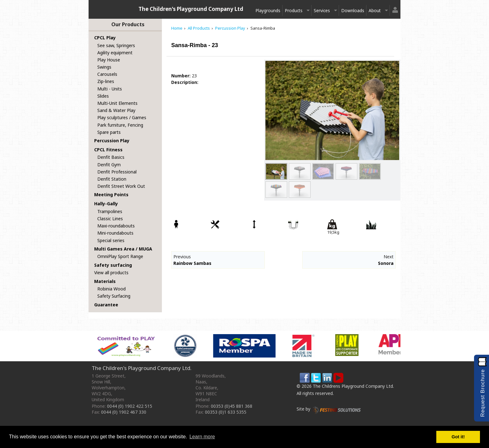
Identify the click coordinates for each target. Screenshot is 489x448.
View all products (111, 273)
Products (294, 10)
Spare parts (109, 132)
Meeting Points (111, 195)
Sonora (386, 263)
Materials (105, 281)
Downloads (353, 10)
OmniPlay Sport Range (120, 256)
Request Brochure (483, 393)
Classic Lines (110, 219)
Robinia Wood (111, 289)
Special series (111, 240)
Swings (104, 67)
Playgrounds (268, 10)
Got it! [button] (458, 437)
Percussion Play (112, 141)
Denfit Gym (109, 165)
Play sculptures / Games (122, 117)
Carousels (107, 74)
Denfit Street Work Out (121, 186)
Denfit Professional (117, 172)
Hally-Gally (106, 204)
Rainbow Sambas (192, 263)
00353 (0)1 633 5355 (226, 412)
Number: (181, 76)
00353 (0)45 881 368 (232, 406)
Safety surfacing (113, 265)
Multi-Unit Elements (117, 103)
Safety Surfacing (114, 296)
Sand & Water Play (116, 110)
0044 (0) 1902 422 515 (130, 406)
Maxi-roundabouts (116, 226)
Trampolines (110, 211)
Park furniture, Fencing (120, 125)
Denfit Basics (111, 157)
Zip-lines (106, 81)
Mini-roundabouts (115, 233)
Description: (185, 82)
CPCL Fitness (108, 150)
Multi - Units (110, 89)
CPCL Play (105, 38)
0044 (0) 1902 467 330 (124, 412)
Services (322, 10)
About (375, 10)
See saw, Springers (116, 45)
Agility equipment (115, 53)
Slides (103, 96)
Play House (109, 60)
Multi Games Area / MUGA (123, 249)
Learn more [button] (202, 437)
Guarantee (106, 305)
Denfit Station (112, 179)
